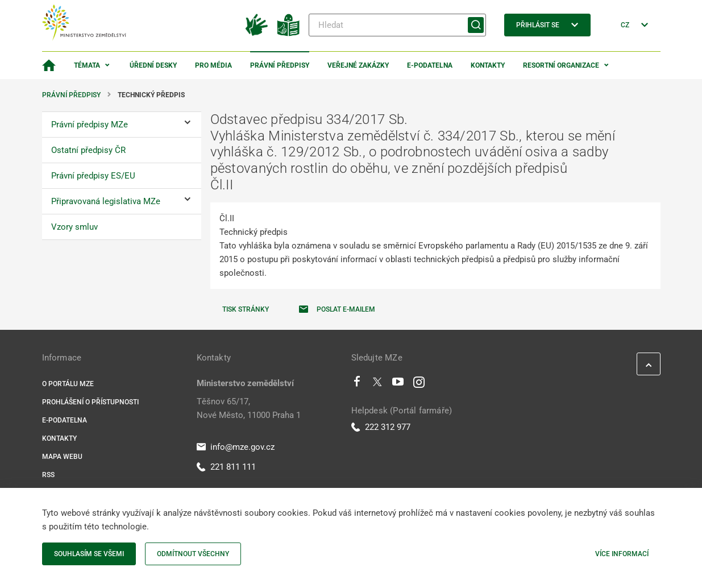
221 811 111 (226, 467)
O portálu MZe (68, 384)
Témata (87, 65)
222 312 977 (381, 427)
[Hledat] (397, 25)
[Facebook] (357, 384)
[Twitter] (377, 384)
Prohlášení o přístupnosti (90, 402)
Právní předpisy (280, 65)
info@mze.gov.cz (236, 447)
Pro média (213, 65)
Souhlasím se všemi (89, 554)
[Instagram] (419, 384)
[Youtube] (398, 384)
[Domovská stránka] (49, 65)
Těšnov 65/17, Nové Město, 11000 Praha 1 (249, 408)
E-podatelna (430, 65)
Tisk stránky (246, 309)
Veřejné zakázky (358, 65)
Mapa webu (62, 457)
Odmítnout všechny (193, 554)
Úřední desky (153, 65)
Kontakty (488, 65)
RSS (48, 475)
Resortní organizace (561, 65)
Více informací (622, 554)
